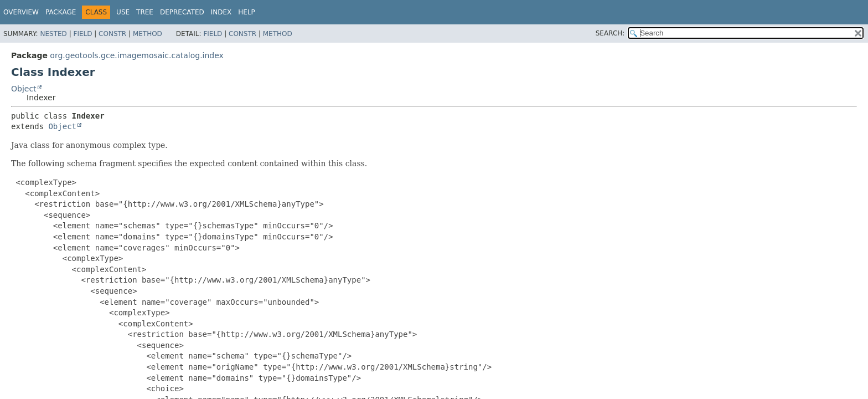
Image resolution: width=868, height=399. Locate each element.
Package (61, 12)
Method (148, 34)
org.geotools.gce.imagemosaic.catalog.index (137, 55)
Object (24, 89)
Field (82, 34)
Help (247, 12)
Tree (145, 12)
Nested (53, 34)
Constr (112, 34)
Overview (21, 12)
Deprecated (182, 12)
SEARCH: (610, 33)
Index (221, 12)
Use (123, 12)
